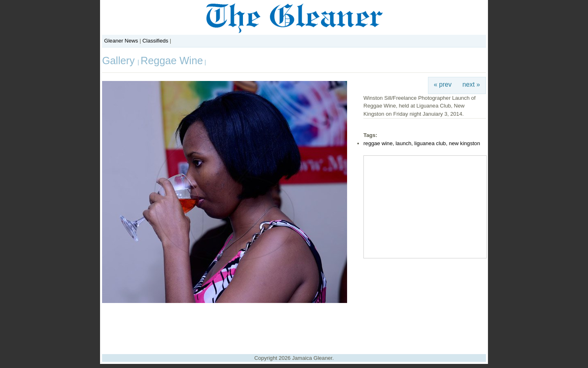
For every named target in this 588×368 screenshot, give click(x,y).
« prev (443, 84)
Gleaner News (121, 41)
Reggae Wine (172, 61)
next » (471, 84)
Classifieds (155, 41)
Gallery (120, 61)
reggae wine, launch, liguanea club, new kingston (422, 143)
